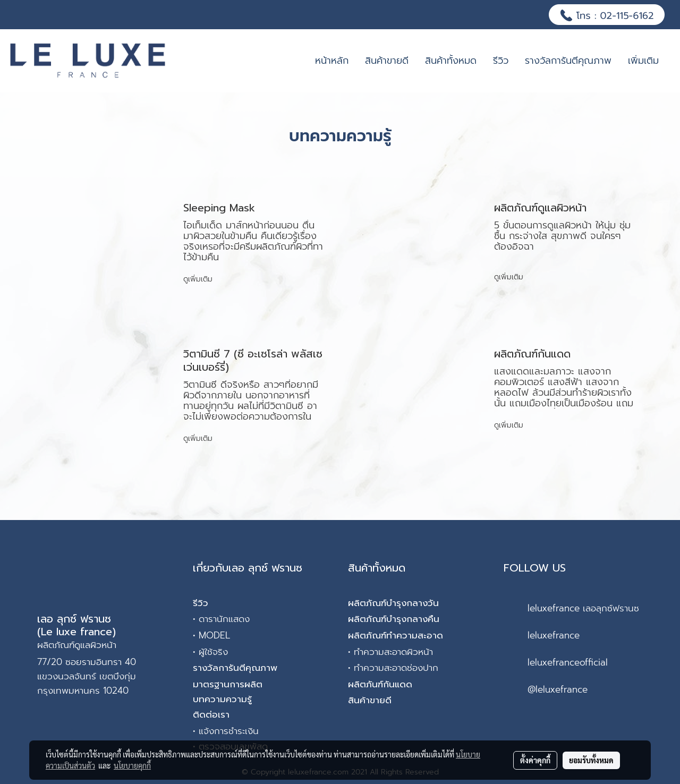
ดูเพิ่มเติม (199, 279)
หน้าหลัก (332, 61)
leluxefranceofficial (568, 662)
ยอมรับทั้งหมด (591, 760)
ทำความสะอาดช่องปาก (396, 668)
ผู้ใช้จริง (213, 652)
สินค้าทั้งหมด (451, 61)
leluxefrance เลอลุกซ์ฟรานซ (583, 608)
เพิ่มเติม (643, 61)
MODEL (214, 635)
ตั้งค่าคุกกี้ (535, 760)
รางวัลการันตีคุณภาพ (568, 61)
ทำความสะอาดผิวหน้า (393, 652)
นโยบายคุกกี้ (132, 765)
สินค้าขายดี (387, 61)
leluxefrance (554, 635)
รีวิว (501, 61)
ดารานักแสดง (224, 619)
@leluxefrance (558, 689)
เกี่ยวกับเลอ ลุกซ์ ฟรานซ (248, 568)
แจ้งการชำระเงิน (229, 731)
